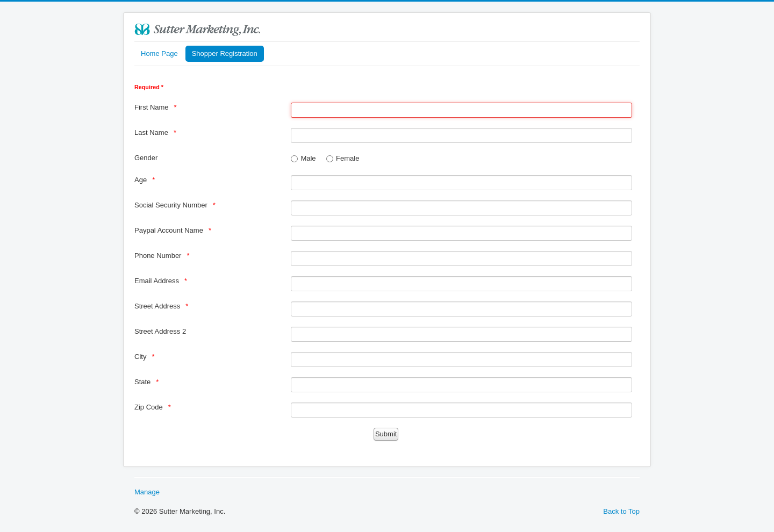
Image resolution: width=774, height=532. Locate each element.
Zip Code (149, 407)
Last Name (151, 132)
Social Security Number (171, 205)
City (140, 357)
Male (308, 158)
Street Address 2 (160, 331)
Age (141, 180)
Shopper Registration (225, 53)
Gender (146, 158)
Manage (147, 492)
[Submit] (386, 434)
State (142, 382)
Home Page (159, 53)
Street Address (157, 306)
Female (347, 158)
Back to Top (621, 511)
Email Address (157, 281)
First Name (152, 107)
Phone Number (158, 256)
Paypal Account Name (169, 230)
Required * (149, 87)
